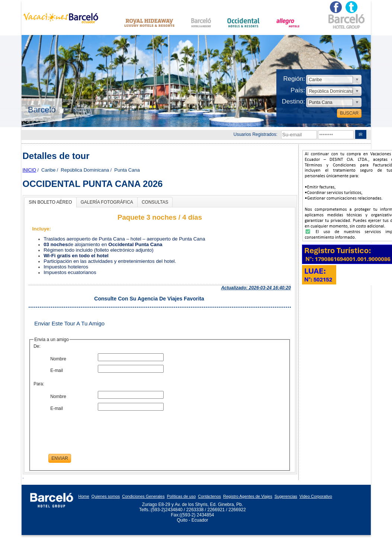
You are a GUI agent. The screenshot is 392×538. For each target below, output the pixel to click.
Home (84, 496)
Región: (294, 79)
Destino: (293, 101)
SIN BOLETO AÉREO (50, 202)
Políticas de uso (181, 496)
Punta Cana (127, 170)
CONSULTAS (155, 202)
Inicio (30, 170)
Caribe (48, 170)
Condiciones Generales (143, 496)
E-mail (57, 370)
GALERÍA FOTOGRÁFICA (107, 202)
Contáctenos (209, 496)
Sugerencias (286, 496)
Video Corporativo (316, 496)
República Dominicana (85, 170)
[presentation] (105, 429)
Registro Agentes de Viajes (248, 496)
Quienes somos (106, 496)
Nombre (58, 359)
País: (298, 90)
